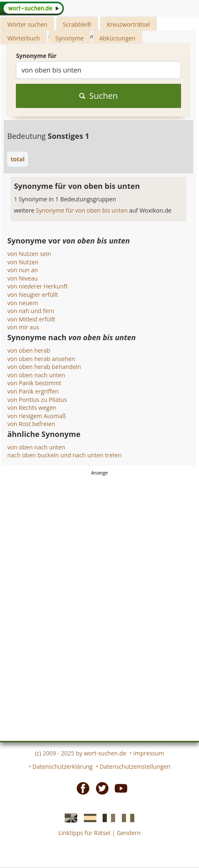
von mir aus (23, 327)
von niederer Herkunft (37, 286)
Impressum (149, 753)
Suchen (99, 96)
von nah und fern (30, 311)
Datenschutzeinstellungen (135, 766)
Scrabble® (77, 24)
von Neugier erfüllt (33, 295)
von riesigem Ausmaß (37, 416)
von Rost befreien (31, 424)
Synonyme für (36, 56)
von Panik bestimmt (34, 383)
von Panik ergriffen (33, 391)
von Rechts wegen (32, 408)
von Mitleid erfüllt (31, 319)
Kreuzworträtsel (128, 24)
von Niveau (22, 278)
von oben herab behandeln (44, 367)
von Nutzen (23, 262)
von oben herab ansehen (41, 359)
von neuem (23, 303)
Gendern (129, 833)
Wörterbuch (23, 38)
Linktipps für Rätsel (84, 833)
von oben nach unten (36, 375)
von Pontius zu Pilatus (37, 400)
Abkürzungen (117, 38)
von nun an (22, 270)
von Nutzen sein (29, 254)
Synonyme (70, 38)
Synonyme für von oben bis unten (83, 210)
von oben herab (29, 350)
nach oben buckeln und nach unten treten (64, 455)
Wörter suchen (27, 24)
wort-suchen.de (105, 753)
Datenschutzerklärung (63, 766)
